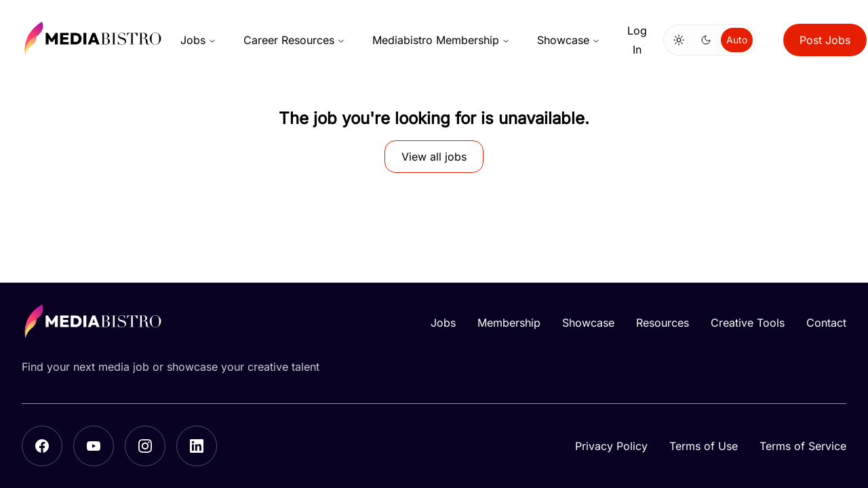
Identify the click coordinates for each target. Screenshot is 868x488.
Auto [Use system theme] (737, 40)
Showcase (569, 40)
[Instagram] (145, 446)
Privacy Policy (611, 446)
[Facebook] (42, 446)
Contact (826, 323)
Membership (509, 323)
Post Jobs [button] (825, 40)
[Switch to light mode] (679, 40)
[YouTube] (94, 446)
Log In (637, 40)
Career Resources (294, 40)
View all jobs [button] (434, 157)
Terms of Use (704, 446)
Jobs (198, 40)
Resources (663, 323)
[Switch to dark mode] (706, 40)
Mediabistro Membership (441, 40)
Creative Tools (748, 323)
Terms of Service (803, 446)
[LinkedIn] (197, 446)
